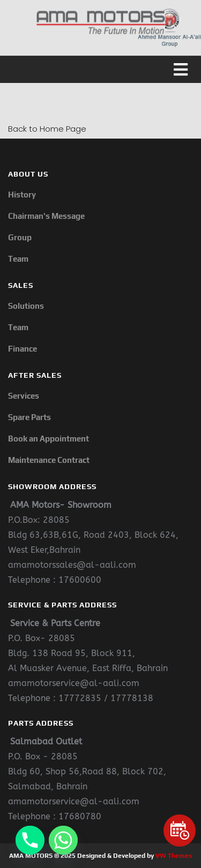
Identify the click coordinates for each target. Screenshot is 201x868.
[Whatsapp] (63, 840)
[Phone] (30, 840)
